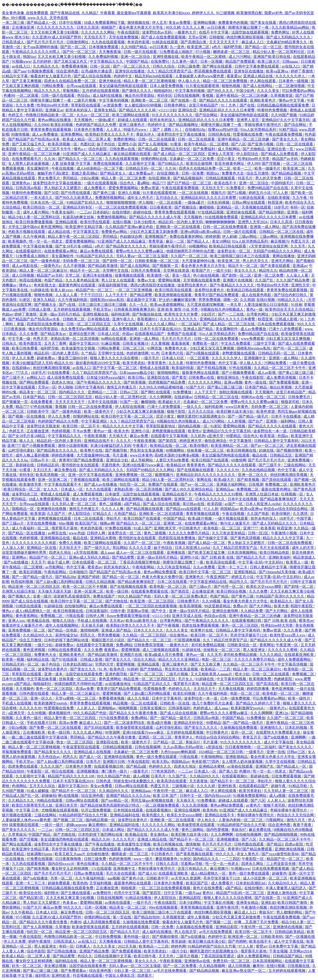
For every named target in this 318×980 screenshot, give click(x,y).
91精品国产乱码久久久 (85, 202)
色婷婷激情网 (138, 353)
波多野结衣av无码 (157, 32)
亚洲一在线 (276, 752)
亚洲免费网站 (72, 134)
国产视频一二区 (219, 922)
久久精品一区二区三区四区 (145, 635)
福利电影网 (121, 314)
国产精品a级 (148, 149)
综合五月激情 (258, 173)
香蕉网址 (267, 645)
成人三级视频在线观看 (161, 650)
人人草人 (114, 130)
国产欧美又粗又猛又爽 (207, 553)
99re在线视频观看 (164, 907)
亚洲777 (14, 446)
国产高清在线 (268, 684)
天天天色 (166, 956)
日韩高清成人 (13, 42)
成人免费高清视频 (282, 377)
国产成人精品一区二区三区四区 (180, 154)
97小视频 (203, 52)
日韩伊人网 (96, 533)
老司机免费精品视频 (208, 645)
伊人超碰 (229, 236)
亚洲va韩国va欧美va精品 (201, 232)
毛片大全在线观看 (275, 548)
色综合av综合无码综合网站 (286, 509)
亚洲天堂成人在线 (187, 616)
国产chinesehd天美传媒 (278, 572)
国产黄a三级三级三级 (296, 373)
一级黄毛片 (255, 752)
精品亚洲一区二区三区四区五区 (35, 587)
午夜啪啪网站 (212, 757)
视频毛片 (218, 193)
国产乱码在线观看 (99, 728)
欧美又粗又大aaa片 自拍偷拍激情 (82, 854)
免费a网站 (124, 645)
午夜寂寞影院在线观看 (82, 747)
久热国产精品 (126, 514)
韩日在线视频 (63, 771)
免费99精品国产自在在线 (268, 188)
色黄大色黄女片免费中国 (163, 577)
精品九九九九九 (48, 91)
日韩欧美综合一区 (242, 645)
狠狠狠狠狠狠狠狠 (121, 202)
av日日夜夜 (217, 27)
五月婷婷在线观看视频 (101, 91)
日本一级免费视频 (235, 698)
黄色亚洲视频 (35, 650)
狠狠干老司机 (275, 805)
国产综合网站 (207, 115)
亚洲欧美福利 (280, 557)
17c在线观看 (101, 869)
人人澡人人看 (298, 275)
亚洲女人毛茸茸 (221, 154)
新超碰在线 (25, 465)
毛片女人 (186, 679)
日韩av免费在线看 (89, 873)
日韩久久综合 (164, 66)
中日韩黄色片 (190, 528)
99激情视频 (21, 134)
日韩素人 (83, 946)
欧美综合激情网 (200, 164)
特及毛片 (246, 178)
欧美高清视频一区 (63, 144)
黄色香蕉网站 (27, 616)
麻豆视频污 (280, 241)
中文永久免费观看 (236, 343)
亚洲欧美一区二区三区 (150, 100)
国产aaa (20, 71)
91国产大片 (196, 387)
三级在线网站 (295, 465)
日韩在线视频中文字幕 (113, 956)
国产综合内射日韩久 (291, 295)
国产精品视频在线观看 (145, 509)
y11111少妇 (167, 110)
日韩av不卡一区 (44, 460)
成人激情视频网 (159, 499)
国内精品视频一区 (193, 426)
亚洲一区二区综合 (136, 57)
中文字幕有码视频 (190, 91)
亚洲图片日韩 (114, 762)
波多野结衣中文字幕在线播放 (182, 134)
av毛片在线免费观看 (216, 932)
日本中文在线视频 (243, 499)
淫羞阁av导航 (138, 611)
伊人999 (254, 164)
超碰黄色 (279, 873)
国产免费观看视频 (284, 382)
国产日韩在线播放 (62, 951)
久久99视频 (212, 601)
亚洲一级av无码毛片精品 (60, 314)
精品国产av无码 (285, 159)
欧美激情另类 (31, 484)
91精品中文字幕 (15, 76)
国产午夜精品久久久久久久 (232, 285)
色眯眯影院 (283, 679)
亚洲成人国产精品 (198, 329)
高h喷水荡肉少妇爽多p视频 (177, 455)
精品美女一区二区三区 (38, 392)
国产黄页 (179, 377)
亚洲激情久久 (272, 728)
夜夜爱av (234, 76)
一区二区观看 (28, 95)
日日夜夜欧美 (161, 207)
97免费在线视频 (118, 528)
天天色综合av (49, 757)
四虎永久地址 (63, 382)
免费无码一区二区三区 (232, 961)
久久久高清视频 (195, 805)
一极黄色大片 (186, 32)
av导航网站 (55, 567)
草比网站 (120, 548)
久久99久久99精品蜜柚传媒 (162, 387)
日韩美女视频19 (136, 343)
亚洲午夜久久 (124, 319)
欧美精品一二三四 (216, 669)
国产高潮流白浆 (194, 42)
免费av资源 (150, 188)
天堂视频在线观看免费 (202, 280)
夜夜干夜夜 (303, 825)
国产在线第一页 (184, 100)
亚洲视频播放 (88, 771)
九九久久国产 (52, 766)
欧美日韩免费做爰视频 (35, 222)
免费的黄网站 (125, 139)
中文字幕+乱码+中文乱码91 (261, 562)
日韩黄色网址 (175, 105)
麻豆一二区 (175, 241)
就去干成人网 (59, 562)
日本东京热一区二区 (48, 202)
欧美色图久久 (154, 815)
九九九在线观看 (99, 489)
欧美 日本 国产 (165, 796)
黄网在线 (204, 480)
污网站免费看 (53, 86)
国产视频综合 (186, 207)
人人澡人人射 (13, 548)
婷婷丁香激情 (302, 71)
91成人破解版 (38, 791)
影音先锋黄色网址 (230, 164)
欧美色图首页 (31, 343)
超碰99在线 (143, 212)
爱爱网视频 (131, 650)
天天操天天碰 (93, 625)
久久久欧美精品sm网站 (291, 27)
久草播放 (63, 927)
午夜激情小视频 (284, 533)
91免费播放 (183, 392)
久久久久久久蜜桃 (283, 650)
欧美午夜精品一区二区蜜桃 (204, 57)
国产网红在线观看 (156, 392)
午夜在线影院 (129, 32)
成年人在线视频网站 (62, 625)
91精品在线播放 (139, 898)
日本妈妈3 (102, 212)
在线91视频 (122, 222)
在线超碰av (21, 368)
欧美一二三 (243, 168)
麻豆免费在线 (66, 470)
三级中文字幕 (265, 343)
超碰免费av (46, 358)
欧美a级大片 (224, 480)
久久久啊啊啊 (161, 397)
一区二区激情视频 (290, 86)
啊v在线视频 (69, 796)
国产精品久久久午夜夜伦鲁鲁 (134, 713)
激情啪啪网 (90, 630)
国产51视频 (237, 193)
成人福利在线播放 (108, 95)
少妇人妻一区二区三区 (133, 971)
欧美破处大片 (170, 402)
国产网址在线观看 (218, 66)
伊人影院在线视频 (130, 407)
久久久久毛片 (124, 839)
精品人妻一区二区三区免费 (124, 178)
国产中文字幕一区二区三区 (115, 368)
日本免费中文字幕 (284, 946)
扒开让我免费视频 (96, 810)
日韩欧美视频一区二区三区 (157, 261)
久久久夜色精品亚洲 (83, 280)
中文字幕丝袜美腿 (38, 246)
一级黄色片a (51, 266)
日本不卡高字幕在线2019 (161, 329)
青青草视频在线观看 (203, 514)
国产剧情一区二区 (118, 261)
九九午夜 (300, 198)
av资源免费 (113, 105)
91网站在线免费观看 (65, 650)
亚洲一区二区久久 (253, 475)
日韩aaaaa (291, 61)
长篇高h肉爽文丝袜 (79, 217)
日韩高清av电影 (29, 188)
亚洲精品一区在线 (42, 548)
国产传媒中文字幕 (213, 538)
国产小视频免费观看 (239, 373)
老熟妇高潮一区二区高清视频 (75, 339)
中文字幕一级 (20, 339)
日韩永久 (10, 343)
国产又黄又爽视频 (27, 81)
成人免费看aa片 (142, 173)
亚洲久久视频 (129, 193)
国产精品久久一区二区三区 (81, 159)
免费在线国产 (105, 596)
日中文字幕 (173, 893)
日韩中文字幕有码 (90, 387)
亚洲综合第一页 (281, 149)
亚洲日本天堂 (67, 805)
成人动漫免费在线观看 (66, 377)
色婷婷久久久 (180, 689)
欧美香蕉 (268, 528)
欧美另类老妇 (134, 363)
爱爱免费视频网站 (124, 188)
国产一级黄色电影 (46, 261)
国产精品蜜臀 (141, 295)
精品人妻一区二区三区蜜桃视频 (150, 81)
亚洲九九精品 (45, 300)
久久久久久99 (228, 470)
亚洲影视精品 (245, 572)
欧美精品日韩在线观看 (228, 246)
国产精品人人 (198, 241)
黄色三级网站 (193, 830)
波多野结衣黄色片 (193, 285)
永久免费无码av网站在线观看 (85, 329)
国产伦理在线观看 (76, 193)
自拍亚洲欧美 (168, 173)
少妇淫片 (208, 314)
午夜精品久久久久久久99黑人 (36, 52)
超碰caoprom (76, 825)
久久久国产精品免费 (293, 280)
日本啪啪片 (78, 572)
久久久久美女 (269, 91)
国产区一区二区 (74, 47)
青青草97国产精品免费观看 (217, 295)
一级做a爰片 (105, 120)
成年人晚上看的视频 (33, 455)
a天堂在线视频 (86, 553)
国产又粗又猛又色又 (71, 61)
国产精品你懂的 (272, 212)
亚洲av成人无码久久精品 (90, 557)
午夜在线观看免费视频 (284, 134)
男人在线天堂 (186, 932)
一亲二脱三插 (13, 23)
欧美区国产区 (87, 523)
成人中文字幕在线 (279, 742)
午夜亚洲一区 (287, 645)
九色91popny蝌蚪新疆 (179, 752)
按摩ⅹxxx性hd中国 (223, 130)
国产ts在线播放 (16, 562)
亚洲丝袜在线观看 (242, 212)
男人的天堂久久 (256, 261)
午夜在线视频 (63, 168)
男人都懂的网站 (290, 912)
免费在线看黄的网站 (187, 236)
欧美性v (194, 431)
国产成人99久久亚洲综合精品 (189, 489)
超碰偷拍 (49, 796)
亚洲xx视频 (233, 382)
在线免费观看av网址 (61, 251)
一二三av (84, 212)
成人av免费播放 (45, 134)
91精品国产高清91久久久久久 (281, 596)
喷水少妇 (79, 499)
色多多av (70, 903)
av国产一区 (234, 504)
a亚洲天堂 (216, 436)
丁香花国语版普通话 (218, 956)
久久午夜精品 (22, 912)
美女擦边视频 (56, 966)
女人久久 (51, 489)
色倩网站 (20, 786)
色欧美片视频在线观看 (27, 232)
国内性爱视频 (218, 830)
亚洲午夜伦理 (228, 907)
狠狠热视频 (231, 86)
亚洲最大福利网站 (232, 484)
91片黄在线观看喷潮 (203, 86)
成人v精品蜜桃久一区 (33, 611)
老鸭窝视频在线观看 (239, 353)
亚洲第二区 (184, 499)
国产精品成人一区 (42, 23)
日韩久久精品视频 (101, 582)
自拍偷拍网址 (76, 606)
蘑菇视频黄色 (167, 859)
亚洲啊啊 (299, 737)
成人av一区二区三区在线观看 (140, 553)
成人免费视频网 (125, 329)
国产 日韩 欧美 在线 (218, 557)
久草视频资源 (282, 95)
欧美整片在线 (92, 450)
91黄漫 (176, 144)
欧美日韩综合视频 (232, 591)
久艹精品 (89, 353)
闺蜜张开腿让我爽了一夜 (249, 27)
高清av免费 (85, 689)
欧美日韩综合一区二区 (42, 207)
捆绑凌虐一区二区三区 (232, 52)
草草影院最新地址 (161, 426)
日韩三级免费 (189, 66)
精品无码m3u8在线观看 (154, 76)
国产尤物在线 (117, 601)
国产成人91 (147, 873)
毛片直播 (120, 455)
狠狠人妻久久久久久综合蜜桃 (114, 358)
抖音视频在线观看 (88, 975)
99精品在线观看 (50, 800)
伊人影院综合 (248, 154)
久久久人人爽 (194, 27)
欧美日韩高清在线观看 (174, 290)
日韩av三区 (129, 392)
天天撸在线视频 (232, 689)
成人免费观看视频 (88, 494)
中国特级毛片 (283, 183)
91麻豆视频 (111, 343)
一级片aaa (193, 893)
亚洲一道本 (54, 674)
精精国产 (109, 27)
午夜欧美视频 (95, 436)
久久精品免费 (252, 611)
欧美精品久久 (282, 601)
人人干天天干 (117, 295)
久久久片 (124, 441)
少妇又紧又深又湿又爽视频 (288, 339)
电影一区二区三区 (217, 659)
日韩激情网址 (78, 42)
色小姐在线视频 (207, 275)
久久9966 (41, 125)
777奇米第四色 (163, 771)
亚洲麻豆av (54, 110)
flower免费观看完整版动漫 (129, 616)
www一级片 (144, 859)
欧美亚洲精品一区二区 (230, 446)
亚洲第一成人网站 (265, 227)
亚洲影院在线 (159, 377)
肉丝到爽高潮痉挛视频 (245, 37)
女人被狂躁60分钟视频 (143, 105)
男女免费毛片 (49, 178)
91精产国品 (288, 130)
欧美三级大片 (269, 61)
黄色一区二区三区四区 (240, 625)
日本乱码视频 (219, 202)
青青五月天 (252, 737)
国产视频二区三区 (69, 820)
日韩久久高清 (167, 864)
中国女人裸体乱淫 (120, 975)
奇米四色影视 (139, 42)
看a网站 (144, 183)
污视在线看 (75, 616)
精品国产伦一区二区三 (95, 290)
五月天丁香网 (56, 343)
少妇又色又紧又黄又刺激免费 (154, 232)
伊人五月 (159, 23)
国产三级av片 (13, 523)
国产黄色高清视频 (246, 538)
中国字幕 (304, 518)
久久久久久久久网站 (98, 32)
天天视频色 (83, 120)
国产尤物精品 (254, 149)
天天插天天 (118, 436)
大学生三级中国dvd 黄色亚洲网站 (36, 227)
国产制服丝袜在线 (147, 314)
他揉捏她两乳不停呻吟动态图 (191, 251)
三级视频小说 (183, 786)
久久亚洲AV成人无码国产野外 (57, 37)
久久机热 (198, 436)
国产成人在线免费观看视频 (164, 37)
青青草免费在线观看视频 (51, 130)
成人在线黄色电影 (257, 295)
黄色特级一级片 (137, 937)
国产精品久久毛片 (251, 557)
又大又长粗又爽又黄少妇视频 (55, 32)
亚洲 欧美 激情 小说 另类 (178, 309)
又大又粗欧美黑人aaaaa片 (212, 674)
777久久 (22, 373)
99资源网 (113, 732)
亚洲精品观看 (67, 222)
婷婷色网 (178, 946)
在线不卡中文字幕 (214, 32)
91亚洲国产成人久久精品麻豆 (87, 154)
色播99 (9, 95)
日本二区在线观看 (89, 518)
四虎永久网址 (253, 864)
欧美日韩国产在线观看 (210, 460)
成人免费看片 (95, 188)
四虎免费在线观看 (23, 766)
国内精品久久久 (72, 392)
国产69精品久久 (171, 164)
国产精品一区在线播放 (27, 533)
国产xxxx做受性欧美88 (280, 854)
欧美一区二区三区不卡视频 (85, 587)
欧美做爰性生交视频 (79, 348)
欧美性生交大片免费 (181, 314)
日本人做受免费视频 (167, 86)
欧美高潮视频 (191, 606)
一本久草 (234, 305)
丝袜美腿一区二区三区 (206, 450)
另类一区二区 (62, 878)
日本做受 (113, 494)
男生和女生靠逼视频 (147, 450)
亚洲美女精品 (105, 110)
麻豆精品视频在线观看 (133, 154)
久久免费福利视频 (104, 57)
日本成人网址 (114, 830)
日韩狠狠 (217, 37)
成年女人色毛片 (141, 198)
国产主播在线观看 (76, 893)
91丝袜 (297, 305)
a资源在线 (215, 747)
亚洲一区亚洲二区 (53, 480)
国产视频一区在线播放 (27, 416)
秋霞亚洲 (276, 202)
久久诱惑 (301, 514)
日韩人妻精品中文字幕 (269, 567)
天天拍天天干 (95, 37)
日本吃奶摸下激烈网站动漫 (67, 640)
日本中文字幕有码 (167, 698)
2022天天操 (127, 946)
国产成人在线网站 (258, 86)
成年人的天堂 (303, 548)
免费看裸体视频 (75, 66)
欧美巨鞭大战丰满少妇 (235, 412)
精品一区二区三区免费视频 (226, 81)
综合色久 (127, 183)
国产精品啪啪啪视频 (281, 834)
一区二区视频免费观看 (161, 805)
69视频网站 (198, 246)
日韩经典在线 (220, 134)
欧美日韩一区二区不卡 (82, 426)
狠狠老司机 (291, 402)
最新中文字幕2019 (84, 343)
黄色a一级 (255, 309)
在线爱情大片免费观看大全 (279, 732)
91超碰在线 (40, 290)
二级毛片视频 (85, 100)
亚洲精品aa (225, 489)
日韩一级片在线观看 (141, 52)
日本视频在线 (99, 319)
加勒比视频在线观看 (236, 392)
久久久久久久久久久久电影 (35, 543)
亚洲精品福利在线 (125, 815)
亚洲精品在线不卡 (99, 441)
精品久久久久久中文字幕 (123, 426)
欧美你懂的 (199, 446)
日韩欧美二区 (74, 319)
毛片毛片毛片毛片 (177, 339)
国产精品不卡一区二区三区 (233, 781)
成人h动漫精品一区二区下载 (100, 168)
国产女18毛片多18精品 (74, 246)
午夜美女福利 (63, 212)
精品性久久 (268, 271)
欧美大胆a (161, 762)
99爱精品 (234, 436)
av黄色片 (254, 805)
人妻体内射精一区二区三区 (241, 820)
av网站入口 (36, 377)
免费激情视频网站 (110, 198)
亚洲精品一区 (228, 207)
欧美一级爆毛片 (268, 168)
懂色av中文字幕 (292, 100)
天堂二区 (73, 275)
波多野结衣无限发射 (44, 426)
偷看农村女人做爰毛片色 (51, 76)
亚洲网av (20, 557)
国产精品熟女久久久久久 (127, 246)
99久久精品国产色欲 (135, 596)
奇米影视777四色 (206, 762)
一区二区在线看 (169, 202)
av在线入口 (21, 66)
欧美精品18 (176, 465)
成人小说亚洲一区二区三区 (266, 878)
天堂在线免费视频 (124, 37)
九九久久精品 (271, 655)
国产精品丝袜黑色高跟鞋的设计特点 (110, 805)
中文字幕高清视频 (293, 664)
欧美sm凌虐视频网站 (168, 305)
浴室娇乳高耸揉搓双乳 (72, 596)
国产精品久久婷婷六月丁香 (258, 703)
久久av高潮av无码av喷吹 (184, 747)
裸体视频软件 (60, 713)
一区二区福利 (190, 324)
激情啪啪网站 (169, 373)
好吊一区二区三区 (27, 966)
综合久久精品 (145, 659)
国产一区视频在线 (300, 937)
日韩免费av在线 (123, 149)
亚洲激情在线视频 (52, 509)
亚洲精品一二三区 (103, 392)
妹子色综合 (106, 144)
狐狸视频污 (165, 475)
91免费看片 (236, 188)
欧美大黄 (281, 606)
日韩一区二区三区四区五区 (89, 324)
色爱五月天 (300, 241)
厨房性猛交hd (67, 635)
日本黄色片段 (173, 353)
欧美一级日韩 (118, 591)
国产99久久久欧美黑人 (74, 198)
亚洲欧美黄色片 (263, 100)
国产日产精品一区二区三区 (190, 183)
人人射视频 (237, 421)
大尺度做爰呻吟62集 (199, 261)
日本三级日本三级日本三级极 (103, 305)
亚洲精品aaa (141, 791)
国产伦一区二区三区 (80, 52)
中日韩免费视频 (108, 937)
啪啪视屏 (129, 888)
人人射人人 (86, 708)
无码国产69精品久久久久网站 (278, 251)
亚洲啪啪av (107, 708)
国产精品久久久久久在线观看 (224, 100)
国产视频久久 (20, 596)
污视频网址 (275, 820)
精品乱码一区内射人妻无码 (181, 222)
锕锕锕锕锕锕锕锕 (221, 222)
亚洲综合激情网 (226, 611)
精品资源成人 (304, 557)
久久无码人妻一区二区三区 (74, 504)
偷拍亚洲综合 (228, 377)
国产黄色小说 (133, 878)
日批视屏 (256, 484)
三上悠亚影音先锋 (281, 864)
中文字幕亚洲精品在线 (209, 582)
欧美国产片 (201, 271)
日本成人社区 (109, 334)
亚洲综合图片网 (82, 334)
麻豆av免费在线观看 (97, 251)
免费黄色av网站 (115, 232)
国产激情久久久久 (137, 91)
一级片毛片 (150, 358)
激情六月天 (296, 820)
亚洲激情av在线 (198, 961)
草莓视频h (71, 91)
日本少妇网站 (191, 903)
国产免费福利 (204, 149)
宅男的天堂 (105, 664)
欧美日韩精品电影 (275, 553)
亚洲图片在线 (131, 655)
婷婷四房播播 (63, 455)
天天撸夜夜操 (110, 52)
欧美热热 (210, 810)
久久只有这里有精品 (229, 533)
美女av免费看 (180, 23)
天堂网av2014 (300, 951)
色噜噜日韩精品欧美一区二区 (50, 115)
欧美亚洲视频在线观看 (174, 295)
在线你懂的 (122, 212)
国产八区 (238, 144)
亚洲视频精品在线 (56, 538)
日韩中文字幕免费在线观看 (257, 66)
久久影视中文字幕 (141, 164)
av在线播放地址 (119, 684)
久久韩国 (247, 300)
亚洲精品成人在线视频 (93, 752)
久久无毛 (298, 246)
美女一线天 (182, 275)
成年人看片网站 (36, 212)
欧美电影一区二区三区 (223, 528)
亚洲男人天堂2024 (253, 222)
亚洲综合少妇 (118, 460)
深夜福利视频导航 (113, 285)
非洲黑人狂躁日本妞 (262, 494)
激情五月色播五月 (122, 387)
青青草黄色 (157, 363)
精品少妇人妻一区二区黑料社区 (279, 52)
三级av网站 (248, 236)
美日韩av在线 (194, 504)
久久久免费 (25, 105)
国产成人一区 (91, 757)
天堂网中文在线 (116, 271)
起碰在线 (267, 450)
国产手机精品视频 (212, 368)
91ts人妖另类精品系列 (259, 130)
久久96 (50, 159)
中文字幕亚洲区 (95, 421)
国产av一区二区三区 (268, 446)
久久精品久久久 (46, 66)
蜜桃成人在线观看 (155, 368)
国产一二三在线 (231, 314)
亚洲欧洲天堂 (165, 528)
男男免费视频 (210, 300)
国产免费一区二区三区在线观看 (56, 728)
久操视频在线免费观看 (239, 728)
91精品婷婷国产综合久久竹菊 (83, 815)
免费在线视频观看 (108, 164)
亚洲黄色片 (195, 577)
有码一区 (298, 207)
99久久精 (173, 27)
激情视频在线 (139, 23)
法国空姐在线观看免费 (84, 674)
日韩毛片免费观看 (146, 271)
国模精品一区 (23, 509)
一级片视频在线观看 (232, 518)
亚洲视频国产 (156, 236)
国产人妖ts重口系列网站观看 (60, 582)
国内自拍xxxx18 (218, 796)
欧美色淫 (118, 669)
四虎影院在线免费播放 (46, 324)
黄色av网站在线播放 (55, 120)
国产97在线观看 (65, 659)
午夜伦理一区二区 (169, 791)
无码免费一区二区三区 (82, 261)
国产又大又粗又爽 (206, 664)
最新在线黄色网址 (277, 489)
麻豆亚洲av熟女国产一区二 (244, 971)
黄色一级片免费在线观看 (157, 757)
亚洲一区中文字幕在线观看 (91, 475)
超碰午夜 (279, 786)
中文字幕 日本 (28, 810)
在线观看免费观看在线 (150, 591)
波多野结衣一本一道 (270, 431)
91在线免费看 (59, 373)
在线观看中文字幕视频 (170, 436)
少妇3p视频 (90, 178)
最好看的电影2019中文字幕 (98, 363)
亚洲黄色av (21, 183)
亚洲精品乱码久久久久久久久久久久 (206, 475)
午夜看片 (140, 446)
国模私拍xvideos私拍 (108, 300)
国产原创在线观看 (277, 480)
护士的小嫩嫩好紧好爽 (178, 300)
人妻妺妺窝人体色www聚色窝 (200, 76)
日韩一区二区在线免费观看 (226, 227)
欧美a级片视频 (200, 518)
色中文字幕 (228, 363)
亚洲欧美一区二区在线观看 (178, 227)
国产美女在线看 (264, 23)
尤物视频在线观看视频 (60, 810)
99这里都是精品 (218, 606)
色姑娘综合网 (131, 236)
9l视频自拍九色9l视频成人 (222, 309)
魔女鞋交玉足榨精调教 (70, 869)
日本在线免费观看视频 (276, 324)
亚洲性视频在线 (166, 57)
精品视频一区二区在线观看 (136, 703)
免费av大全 (147, 280)
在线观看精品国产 (150, 334)
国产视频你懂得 (290, 450)
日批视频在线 (299, 966)
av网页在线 (57, 533)
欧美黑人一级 (298, 562)
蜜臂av (261, 946)
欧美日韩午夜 (145, 956)
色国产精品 (54, 280)
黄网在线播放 (284, 256)
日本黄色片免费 (79, 766)
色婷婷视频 (61, 431)
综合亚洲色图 (68, 71)
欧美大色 (122, 431)
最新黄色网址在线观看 (77, 285)
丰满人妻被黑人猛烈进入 (286, 888)
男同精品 (70, 178)
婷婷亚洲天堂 (191, 441)
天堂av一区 (47, 387)
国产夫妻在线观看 (276, 266)
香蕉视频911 (148, 319)
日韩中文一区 (191, 796)
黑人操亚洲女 (254, 650)
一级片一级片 (53, 825)
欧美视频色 (18, 241)
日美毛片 (93, 762)
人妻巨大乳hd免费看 (173, 460)
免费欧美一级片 (206, 343)
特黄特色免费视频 (273, 110)
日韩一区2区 (101, 66)
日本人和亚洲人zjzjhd (263, 504)
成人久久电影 (139, 698)
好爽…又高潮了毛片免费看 (257, 922)
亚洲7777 (251, 528)
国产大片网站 (261, 606)
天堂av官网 (198, 37)
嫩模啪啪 (207, 207)
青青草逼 (156, 241)
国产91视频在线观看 (203, 353)
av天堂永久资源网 (186, 878)
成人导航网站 (229, 149)
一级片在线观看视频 (101, 183)
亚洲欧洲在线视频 (290, 849)
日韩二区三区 (134, 348)
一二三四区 (231, 859)
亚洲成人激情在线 (282, 893)
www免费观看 (253, 339)
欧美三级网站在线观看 (131, 115)
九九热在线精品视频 (259, 470)
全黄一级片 (42, 596)
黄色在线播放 (88, 864)
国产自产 (256, 421)
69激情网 (239, 460)
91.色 (155, 353)
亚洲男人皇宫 (248, 120)
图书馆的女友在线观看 (81, 465)
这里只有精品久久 (193, 869)
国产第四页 (168, 441)
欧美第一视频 (13, 659)
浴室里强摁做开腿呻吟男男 (25, 553)
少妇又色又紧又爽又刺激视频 (141, 412)
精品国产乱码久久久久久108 (71, 776)
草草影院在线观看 (86, 105)
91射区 (25, 300)
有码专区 (165, 95)
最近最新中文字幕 (142, 300)
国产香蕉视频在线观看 (195, 854)
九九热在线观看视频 (108, 42)
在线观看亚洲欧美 (299, 655)
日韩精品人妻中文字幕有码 (277, 441)
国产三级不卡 (13, 377)
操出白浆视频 (281, 387)
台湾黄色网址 (258, 314)
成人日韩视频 (23, 275)
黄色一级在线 (256, 382)
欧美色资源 (266, 412)
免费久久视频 (70, 543)
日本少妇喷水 (145, 222)
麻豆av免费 (139, 436)
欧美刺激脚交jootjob (51, 703)
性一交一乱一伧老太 (46, 241)
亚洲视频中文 (255, 358)
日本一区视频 (212, 61)
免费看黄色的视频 (233, 23)
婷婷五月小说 (260, 193)
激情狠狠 (193, 844)
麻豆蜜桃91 (98, 825)
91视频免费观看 (41, 71)
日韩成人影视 (40, 309)
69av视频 (66, 523)
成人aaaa (107, 553)
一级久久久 (193, 407)
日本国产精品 (256, 387)
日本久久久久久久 (210, 499)
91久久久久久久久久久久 (173, 115)
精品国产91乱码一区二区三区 (241, 893)
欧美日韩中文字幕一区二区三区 (128, 416)
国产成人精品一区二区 (207, 543)
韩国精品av (229, 509)
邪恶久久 (88, 635)
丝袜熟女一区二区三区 (222, 650)
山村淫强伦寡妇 (22, 450)
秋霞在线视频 (31, 280)
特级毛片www (135, 130)
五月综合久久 (167, 198)
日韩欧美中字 (38, 412)
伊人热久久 (207, 820)
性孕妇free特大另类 (53, 105)
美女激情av (160, 834)
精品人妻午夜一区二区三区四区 (74, 236)
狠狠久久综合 (64, 621)
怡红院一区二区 (133, 484)
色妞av (7, 314)
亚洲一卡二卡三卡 (233, 567)
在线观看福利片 (29, 251)
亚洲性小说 (127, 144)
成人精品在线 (59, 232)
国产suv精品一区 (115, 800)
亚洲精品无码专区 (176, 149)
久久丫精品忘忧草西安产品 (170, 71)
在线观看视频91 (235, 776)
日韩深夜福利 (97, 611)
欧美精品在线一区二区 (169, 446)
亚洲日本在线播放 (98, 275)
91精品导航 (298, 786)
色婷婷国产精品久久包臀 (96, 125)
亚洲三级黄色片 (132, 125)
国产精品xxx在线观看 (184, 509)
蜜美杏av (95, 567)
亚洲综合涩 (188, 110)
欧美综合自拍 (31, 893)
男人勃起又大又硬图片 (63, 188)
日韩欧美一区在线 (175, 703)
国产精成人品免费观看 (280, 154)
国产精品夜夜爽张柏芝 (279, 499)
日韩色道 (104, 781)
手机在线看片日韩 (42, 723)
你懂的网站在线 (154, 159)
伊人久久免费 (23, 358)
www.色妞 (77, 533)
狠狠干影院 (177, 412)
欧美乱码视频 (62, 125)
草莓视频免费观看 (17, 752)
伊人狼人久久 (190, 81)
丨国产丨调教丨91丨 (166, 130)
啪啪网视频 (128, 708)
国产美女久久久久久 (201, 728)
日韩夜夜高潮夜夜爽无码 (135, 309)
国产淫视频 (271, 164)
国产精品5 (275, 844)
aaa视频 (113, 878)
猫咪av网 (107, 523)
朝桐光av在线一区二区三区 (264, 397)
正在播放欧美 (35, 732)
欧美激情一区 (159, 275)
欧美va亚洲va (277, 71)
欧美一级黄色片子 (99, 412)
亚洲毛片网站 (283, 261)
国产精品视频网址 (184, 125)
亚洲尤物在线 (110, 81)
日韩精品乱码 (48, 465)
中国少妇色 (246, 91)
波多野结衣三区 (25, 494)
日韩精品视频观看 (221, 178)
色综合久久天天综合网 (296, 815)
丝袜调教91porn (40, 854)
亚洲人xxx (17, 621)
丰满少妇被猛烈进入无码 (32, 363)
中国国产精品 (137, 61)
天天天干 (38, 562)
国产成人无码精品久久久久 (289, 37)
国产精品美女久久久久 (53, 752)
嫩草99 (259, 966)
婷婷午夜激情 (40, 941)
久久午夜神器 (35, 236)
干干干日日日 (92, 295)
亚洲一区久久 (42, 698)
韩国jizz (29, 57)
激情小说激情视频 (73, 446)
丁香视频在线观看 (85, 480)
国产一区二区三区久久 (132, 66)
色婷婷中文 (123, 76)
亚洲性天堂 (301, 285)
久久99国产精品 (134, 47)
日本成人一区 (72, 489)
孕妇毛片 (114, 518)
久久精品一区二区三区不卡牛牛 (46, 149)
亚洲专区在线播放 (130, 71)
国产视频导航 (117, 450)
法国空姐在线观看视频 (250, 32)
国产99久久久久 (221, 91)
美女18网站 (221, 241)
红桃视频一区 (293, 494)
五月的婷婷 (42, 61)
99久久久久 (306, 324)
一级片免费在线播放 (162, 849)
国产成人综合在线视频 (93, 76)
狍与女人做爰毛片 (235, 523)
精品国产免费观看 (241, 61)
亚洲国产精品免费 (95, 951)
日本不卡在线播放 (286, 416)
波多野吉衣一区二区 (234, 251)
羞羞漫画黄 (181, 343)
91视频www (21, 61)
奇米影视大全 (45, 285)
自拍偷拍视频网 (249, 834)
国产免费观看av (74, 971)
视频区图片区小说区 (108, 640)
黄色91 (208, 893)
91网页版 (155, 348)
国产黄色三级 (105, 193)
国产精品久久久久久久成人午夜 (156, 217)
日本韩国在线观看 (129, 810)
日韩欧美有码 (272, 937)
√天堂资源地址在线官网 (269, 246)
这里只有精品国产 (204, 105)
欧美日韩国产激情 (293, 903)
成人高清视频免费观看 (102, 922)
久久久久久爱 (140, 548)
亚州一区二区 (242, 732)
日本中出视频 (70, 23)
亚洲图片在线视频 (238, 280)
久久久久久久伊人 (291, 76)
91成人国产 (143, 528)
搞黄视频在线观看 (130, 275)
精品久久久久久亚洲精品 (179, 659)
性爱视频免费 (155, 689)
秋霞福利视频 (22, 582)
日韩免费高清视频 (149, 645)
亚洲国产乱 (265, 766)
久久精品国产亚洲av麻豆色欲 (130, 227)
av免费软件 (103, 893)
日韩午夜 (118, 611)
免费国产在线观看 (182, 334)
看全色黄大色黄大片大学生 (141, 27)
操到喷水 (51, 893)
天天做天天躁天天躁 (55, 591)
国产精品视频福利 (188, 178)
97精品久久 (103, 514)
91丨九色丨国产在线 (238, 105)
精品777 (159, 183)
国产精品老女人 (113, 173)
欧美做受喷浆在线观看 (135, 728)
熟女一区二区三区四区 (75, 742)
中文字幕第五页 (86, 232)
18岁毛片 (281, 207)
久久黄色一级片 (185, 61)
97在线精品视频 (211, 212)
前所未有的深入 (79, 110)
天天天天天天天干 (224, 42)
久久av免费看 (205, 567)
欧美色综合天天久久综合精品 (290, 309)
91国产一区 (130, 402)
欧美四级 (10, 149)
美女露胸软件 (38, 168)
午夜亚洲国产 (218, 577)
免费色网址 (281, 32)
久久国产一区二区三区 (190, 256)
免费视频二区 (277, 484)
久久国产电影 (258, 514)
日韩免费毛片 (300, 397)
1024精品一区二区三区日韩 (221, 752)
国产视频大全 (46, 305)
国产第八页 (228, 771)
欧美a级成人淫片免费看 (164, 655)
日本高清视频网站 (243, 553)
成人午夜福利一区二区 (31, 528)
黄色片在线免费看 (208, 888)
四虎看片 (145, 975)
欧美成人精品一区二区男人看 (87, 139)
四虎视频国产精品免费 (167, 382)
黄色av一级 (103, 431)
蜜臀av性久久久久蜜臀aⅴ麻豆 (140, 251)
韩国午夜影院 (302, 606)
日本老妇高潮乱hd (78, 664)
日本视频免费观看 (104, 47)
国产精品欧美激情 (103, 266)
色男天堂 (41, 339)
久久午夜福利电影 (73, 300)
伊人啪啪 (146, 202)
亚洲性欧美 (227, 786)
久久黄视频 (160, 343)
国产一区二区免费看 (180, 966)
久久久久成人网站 (161, 324)
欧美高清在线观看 (221, 562)
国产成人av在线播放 (101, 484)
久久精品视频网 (213, 966)
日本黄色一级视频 (294, 81)
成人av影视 (267, 373)
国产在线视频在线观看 (196, 470)
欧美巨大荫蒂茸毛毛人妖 (33, 805)
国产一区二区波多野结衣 (125, 723)
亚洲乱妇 (268, 903)
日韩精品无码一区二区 (144, 168)
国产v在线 (68, 305)
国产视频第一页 (166, 266)
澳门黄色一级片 (115, 771)
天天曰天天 (43, 470)
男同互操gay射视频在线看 (153, 800)
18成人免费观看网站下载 (105, 23)
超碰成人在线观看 (133, 120)
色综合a (84, 95)
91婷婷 (133, 669)
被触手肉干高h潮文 (54, 173)
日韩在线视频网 (187, 95)
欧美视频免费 (261, 679)
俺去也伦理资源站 (140, 95)
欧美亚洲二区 (199, 47)
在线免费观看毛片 (27, 159)
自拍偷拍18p (196, 130)
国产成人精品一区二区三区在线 (229, 324)
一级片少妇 (223, 271)
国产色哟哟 (238, 941)
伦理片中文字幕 (127, 893)
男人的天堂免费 (269, 178)
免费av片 (240, 606)
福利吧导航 (233, 47)
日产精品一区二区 (169, 742)
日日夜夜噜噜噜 (238, 747)
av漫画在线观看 (240, 766)
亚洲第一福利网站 (281, 421)
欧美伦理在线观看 (95, 222)
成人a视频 (141, 776)
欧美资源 (268, 436)
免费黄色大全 (233, 173)
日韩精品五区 (281, 455)
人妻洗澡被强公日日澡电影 (267, 305)
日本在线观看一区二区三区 (95, 562)
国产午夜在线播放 (100, 844)
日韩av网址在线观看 (249, 202)
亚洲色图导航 (117, 674)
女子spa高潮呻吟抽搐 (41, 47)
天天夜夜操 (199, 781)
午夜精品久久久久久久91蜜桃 (219, 494)
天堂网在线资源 (177, 271)
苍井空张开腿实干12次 (249, 635)
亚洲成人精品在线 (258, 76)
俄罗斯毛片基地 (65, 528)
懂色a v (80, 149)
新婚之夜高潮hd (85, 173)
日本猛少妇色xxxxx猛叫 (106, 377)
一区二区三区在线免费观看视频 (121, 207)
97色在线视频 (241, 368)
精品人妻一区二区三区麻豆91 (44, 271)
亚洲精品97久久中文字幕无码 (286, 120)
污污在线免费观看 (114, 718)
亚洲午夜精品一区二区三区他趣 (242, 95)
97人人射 (281, 193)
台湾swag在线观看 (82, 86)
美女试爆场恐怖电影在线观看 (124, 86)
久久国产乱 (265, 280)
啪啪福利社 (164, 91)
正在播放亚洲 (23, 27)
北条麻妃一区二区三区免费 (192, 159)
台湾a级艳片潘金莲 (97, 71)
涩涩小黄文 (226, 159)
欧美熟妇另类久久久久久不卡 (110, 134)
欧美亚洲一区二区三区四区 (153, 601)
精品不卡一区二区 (243, 266)
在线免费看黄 (42, 402)
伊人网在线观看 (263, 81)
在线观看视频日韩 (247, 621)
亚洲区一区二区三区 (156, 737)
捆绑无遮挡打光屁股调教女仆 (201, 416)
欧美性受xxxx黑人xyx (288, 635)
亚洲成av (300, 266)
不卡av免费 (82, 431)
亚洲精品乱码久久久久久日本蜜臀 (227, 110)
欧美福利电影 (183, 368)
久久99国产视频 (284, 115)
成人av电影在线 (25, 266)
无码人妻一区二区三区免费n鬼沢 (181, 596)
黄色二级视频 (111, 504)
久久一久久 (139, 305)
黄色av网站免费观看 (161, 572)
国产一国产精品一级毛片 (248, 416)
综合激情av (179, 635)
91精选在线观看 (165, 42)
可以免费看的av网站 (298, 91)
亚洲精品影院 (190, 898)
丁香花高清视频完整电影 (140, 562)
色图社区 (88, 144)
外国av (128, 334)
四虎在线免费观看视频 (201, 625)
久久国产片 (57, 514)
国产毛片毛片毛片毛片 (46, 42)
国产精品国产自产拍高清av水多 (34, 139)
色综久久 (85, 956)
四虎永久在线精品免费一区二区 (70, 81)
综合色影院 (98, 149)
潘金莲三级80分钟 (73, 358)
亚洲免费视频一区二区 (134, 475)
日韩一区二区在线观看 (157, 139)
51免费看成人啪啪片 (177, 52)
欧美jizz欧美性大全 (142, 621)
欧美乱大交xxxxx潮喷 (264, 587)
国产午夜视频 (169, 625)
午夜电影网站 (144, 567)
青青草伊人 (184, 737)
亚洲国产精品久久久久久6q (129, 796)
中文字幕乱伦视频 (219, 903)
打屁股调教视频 (188, 640)
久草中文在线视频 (129, 324)
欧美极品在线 (39, 621)
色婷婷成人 (203, 708)
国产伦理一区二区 (229, 587)
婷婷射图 (213, 236)
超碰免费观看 (59, 883)
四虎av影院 (294, 844)
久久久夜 (176, 363)
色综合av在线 (216, 616)
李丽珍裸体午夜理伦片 (263, 125)
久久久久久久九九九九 (56, 27)
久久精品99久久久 (38, 635)
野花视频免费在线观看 (213, 71)
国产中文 (159, 611)
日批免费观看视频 (287, 776)
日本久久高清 (88, 27)
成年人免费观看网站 (295, 659)
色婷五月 (16, 115)
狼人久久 (27, 441)
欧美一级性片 (300, 698)
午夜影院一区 (38, 771)
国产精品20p (65, 577)
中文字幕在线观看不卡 (63, 484)
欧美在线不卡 (226, 183)
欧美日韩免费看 (25, 348)
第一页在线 (122, 917)
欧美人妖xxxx (62, 290)
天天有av (117, 621)
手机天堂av (103, 309)
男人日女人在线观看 (118, 280)
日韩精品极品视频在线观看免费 (283, 105)
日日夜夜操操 (15, 329)
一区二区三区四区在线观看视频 (151, 606)
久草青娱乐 (17, 834)
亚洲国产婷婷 (89, 577)
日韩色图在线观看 (35, 694)
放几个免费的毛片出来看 (213, 703)
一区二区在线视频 (194, 193)
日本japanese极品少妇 (137, 373)
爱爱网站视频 (170, 280)
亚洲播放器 (176, 553)
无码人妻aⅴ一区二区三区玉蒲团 (143, 256)
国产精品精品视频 (287, 173)
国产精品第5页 (32, 898)
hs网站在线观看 (114, 339)
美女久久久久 (246, 271)
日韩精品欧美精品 (290, 932)
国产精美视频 (135, 382)
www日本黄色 (237, 407)
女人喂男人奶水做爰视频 (29, 164)
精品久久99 (64, 363)
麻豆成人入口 (253, 42)
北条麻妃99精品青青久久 (287, 42)
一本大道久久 (42, 198)
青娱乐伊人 (146, 134)
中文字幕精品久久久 (107, 61)
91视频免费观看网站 (250, 796)
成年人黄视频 (199, 917)
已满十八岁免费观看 (286, 329)
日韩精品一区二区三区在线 (282, 232)
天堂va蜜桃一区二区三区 (76, 698)
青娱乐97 (193, 742)
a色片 (217, 47)
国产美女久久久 (286, 139)
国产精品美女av (54, 334)
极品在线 (260, 455)
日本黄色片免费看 (89, 130)
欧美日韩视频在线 (242, 450)
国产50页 (51, 193)
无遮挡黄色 (111, 465)
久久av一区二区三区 (94, 115)
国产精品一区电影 (63, 630)
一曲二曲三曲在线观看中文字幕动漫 (38, 737)
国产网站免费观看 (35, 382)
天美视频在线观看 (257, 207)
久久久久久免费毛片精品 (189, 533)
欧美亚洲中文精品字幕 (84, 227)
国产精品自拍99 (147, 917)
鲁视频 (208, 95)
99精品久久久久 (291, 300)
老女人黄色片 (248, 854)
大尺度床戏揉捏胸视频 (206, 305)
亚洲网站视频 (205, 23)
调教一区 (231, 300)
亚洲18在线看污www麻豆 (144, 465)
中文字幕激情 (241, 441)
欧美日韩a (137, 377)
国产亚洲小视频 (261, 144)
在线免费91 (160, 61)
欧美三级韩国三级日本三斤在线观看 (240, 256)
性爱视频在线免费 (248, 134)
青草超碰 (179, 941)
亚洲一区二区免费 (269, 275)
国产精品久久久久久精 (138, 110)
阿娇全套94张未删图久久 (134, 781)
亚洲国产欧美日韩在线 (272, 57)
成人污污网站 (240, 57)
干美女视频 (278, 951)
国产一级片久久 (97, 548)
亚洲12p (282, 713)
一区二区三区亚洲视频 (134, 290)
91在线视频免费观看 (222, 217)
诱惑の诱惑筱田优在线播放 (153, 285)
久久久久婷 (206, 786)
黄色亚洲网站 (110, 679)
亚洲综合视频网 (188, 810)
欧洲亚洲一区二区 (243, 937)
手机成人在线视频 (92, 621)
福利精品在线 (38, 659)
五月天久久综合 (201, 412)
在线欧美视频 (279, 198)
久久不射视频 (75, 266)
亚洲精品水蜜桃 (104, 538)
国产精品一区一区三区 (264, 47)
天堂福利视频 (101, 883)
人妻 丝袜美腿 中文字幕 (71, 164)
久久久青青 (293, 630)
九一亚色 (178, 47)
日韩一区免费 (193, 173)
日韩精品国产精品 (288, 956)
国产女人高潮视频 (153, 144)
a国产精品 (132, 504)
